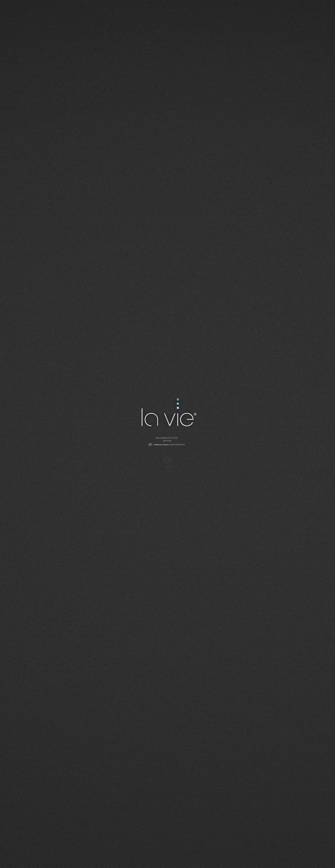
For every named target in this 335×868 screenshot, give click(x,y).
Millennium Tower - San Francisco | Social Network (167, 442)
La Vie (168, 413)
